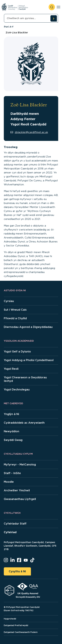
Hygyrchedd (10, 619)
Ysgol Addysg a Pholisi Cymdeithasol (29, 360)
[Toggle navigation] (58, 7)
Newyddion (11, 431)
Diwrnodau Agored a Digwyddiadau (28, 327)
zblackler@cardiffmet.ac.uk (29, 132)
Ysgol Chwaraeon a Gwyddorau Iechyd (25, 379)
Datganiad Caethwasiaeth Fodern (21, 632)
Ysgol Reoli (11, 369)
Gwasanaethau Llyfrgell (20, 499)
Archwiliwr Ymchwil (17, 490)
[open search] (52, 7)
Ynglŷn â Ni (11, 414)
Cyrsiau (9, 301)
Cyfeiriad (10, 532)
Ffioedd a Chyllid (15, 318)
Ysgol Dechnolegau (17, 390)
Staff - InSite (12, 473)
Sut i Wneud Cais (15, 310)
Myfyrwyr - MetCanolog (20, 465)
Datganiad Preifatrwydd (16, 625)
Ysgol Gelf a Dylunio (17, 352)
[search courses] (54, 18)
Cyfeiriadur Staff (15, 524)
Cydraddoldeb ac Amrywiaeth (24, 423)
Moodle (9, 482)
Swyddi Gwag (13, 440)
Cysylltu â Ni (17, 571)
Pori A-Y (9, 27)
